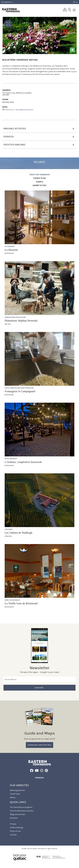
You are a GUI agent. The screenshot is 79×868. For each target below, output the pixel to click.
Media (13, 797)
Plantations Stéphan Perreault (21, 321)
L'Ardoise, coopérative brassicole (23, 462)
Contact (13, 835)
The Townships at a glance (21, 807)
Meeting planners (17, 790)
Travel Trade (15, 794)
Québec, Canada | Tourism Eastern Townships (11, 10)
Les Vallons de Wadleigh (18, 533)
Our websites (7, 2)
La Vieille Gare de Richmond (21, 603)
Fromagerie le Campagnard (20, 391)
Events (40, 182)
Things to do (39, 178)
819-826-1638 (8, 102)
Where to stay (40, 186)
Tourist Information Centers (22, 811)
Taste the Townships (40, 175)
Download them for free (39, 745)
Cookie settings (17, 827)
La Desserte (11, 250)
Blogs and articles (18, 814)
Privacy (13, 824)
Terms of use (15, 831)
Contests (14, 818)
